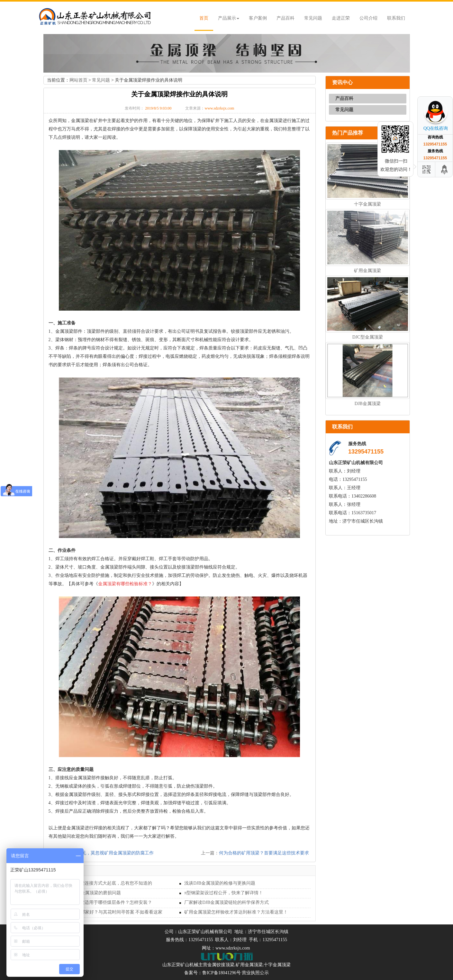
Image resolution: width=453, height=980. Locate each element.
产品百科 (285, 18)
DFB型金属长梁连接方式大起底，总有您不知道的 (103, 883)
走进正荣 (341, 18)
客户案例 (258, 18)
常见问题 (313, 18)
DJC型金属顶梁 (368, 337)
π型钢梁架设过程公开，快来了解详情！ (224, 893)
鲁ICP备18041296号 (222, 973)
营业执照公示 (255, 973)
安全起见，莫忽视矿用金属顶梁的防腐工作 (111, 853)
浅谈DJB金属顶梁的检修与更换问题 (220, 883)
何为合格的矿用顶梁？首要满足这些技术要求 (264, 853)
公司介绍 (368, 18)
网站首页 (78, 80)
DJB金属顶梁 (368, 404)
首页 (204, 18)
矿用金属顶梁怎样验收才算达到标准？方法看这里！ (236, 912)
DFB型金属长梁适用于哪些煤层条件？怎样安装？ (103, 902)
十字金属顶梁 (367, 204)
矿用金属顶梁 (367, 271)
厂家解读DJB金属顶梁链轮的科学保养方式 (226, 902)
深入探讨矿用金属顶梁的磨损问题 (87, 893)
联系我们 (396, 18)
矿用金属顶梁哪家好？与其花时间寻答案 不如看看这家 (108, 912)
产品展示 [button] (229, 18)
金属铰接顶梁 (221, 965)
